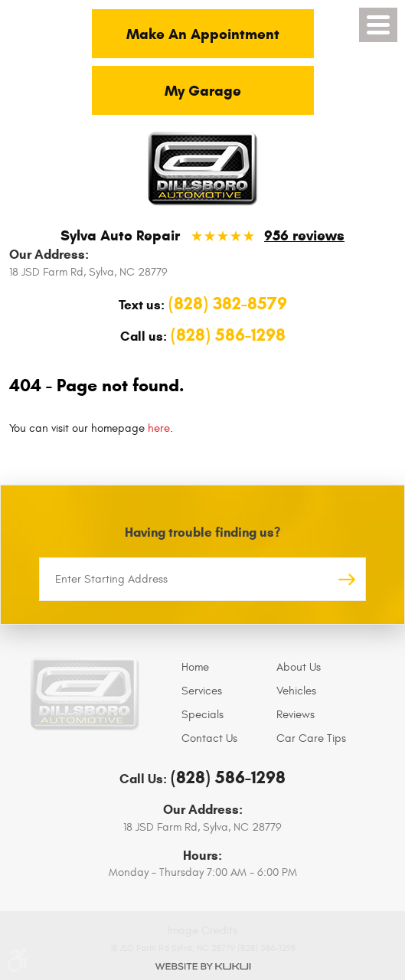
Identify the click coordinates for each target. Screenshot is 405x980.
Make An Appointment (203, 34)
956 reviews (304, 235)
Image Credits (202, 931)
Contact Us (209, 738)
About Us (299, 667)
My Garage (203, 91)
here (159, 428)
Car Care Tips (311, 738)
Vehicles (296, 691)
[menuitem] (225, 667)
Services (202, 691)
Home (195, 667)
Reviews (296, 715)
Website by (203, 967)
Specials (202, 715)
